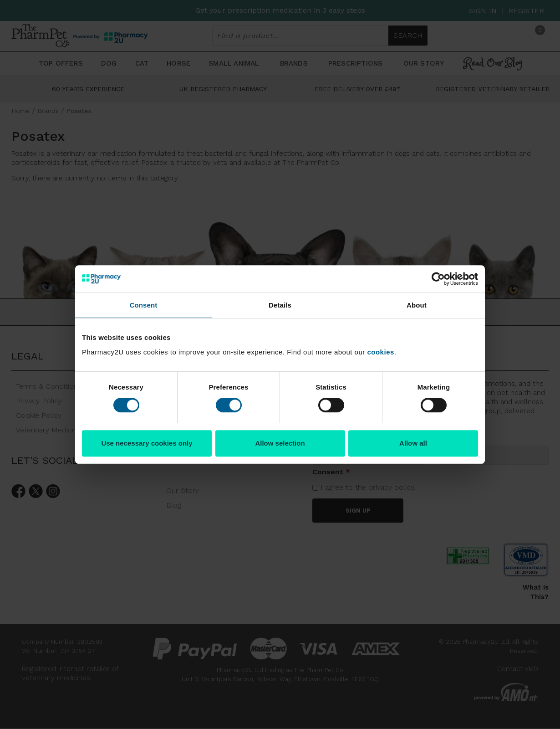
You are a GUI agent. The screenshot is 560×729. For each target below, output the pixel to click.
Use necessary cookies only (147, 443)
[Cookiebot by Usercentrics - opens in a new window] (438, 279)
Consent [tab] (144, 305)
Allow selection (280, 443)
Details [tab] (280, 305)
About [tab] (417, 305)
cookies (380, 352)
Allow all (413, 443)
